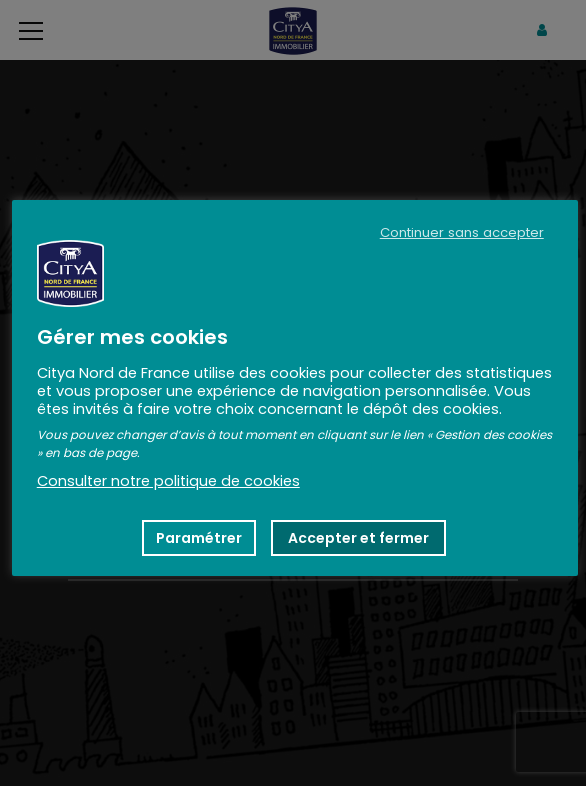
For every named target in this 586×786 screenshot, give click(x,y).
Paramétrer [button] (199, 538)
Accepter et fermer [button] (358, 538)
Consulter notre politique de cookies (168, 481)
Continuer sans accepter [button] (462, 233)
